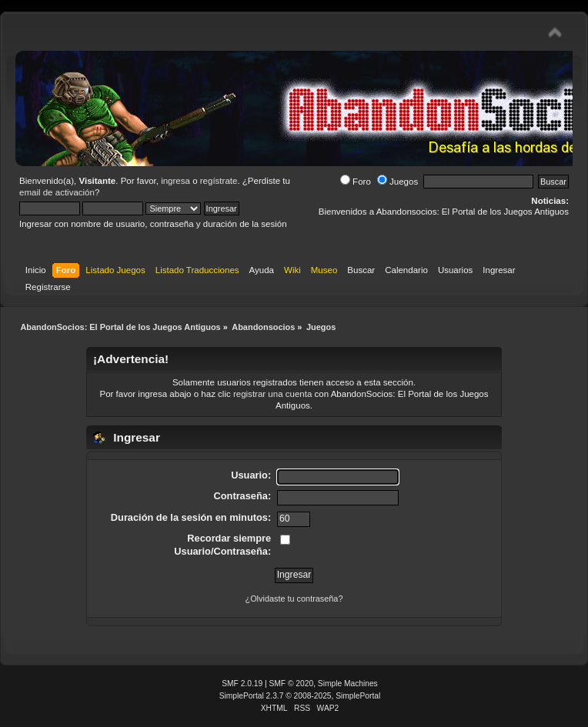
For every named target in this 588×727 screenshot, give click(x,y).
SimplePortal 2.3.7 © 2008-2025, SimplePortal (300, 696)
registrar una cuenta (272, 394)
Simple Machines (348, 684)
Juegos (398, 182)
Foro (356, 182)
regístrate (219, 181)
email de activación (57, 192)
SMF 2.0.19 (242, 684)
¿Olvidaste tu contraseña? (294, 599)
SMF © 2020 (292, 684)
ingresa (175, 181)
